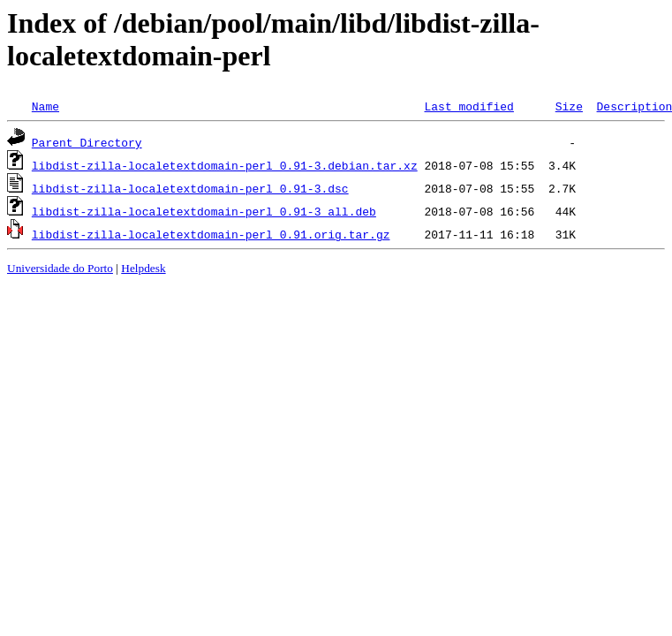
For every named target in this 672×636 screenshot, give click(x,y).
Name (45, 106)
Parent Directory (87, 142)
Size (569, 106)
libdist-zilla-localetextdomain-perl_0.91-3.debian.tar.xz (225, 165)
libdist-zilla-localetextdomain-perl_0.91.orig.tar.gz (211, 234)
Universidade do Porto (60, 268)
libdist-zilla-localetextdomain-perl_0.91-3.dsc (190, 188)
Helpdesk (143, 268)
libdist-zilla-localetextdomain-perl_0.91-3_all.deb (204, 211)
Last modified (468, 106)
